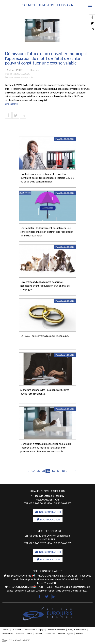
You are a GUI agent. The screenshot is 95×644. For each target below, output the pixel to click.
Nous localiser (50, 520)
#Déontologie (63, 587)
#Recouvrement (46, 579)
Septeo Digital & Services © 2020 (16, 640)
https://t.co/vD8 (47, 583)
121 (43, 471)
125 (63, 471)
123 (53, 471)
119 (33, 471)
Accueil (6, 630)
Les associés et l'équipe (34, 630)
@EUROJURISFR (21, 575)
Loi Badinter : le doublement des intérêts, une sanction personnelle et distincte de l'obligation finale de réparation (47, 232)
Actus (29, 634)
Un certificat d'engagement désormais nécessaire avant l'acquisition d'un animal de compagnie (45, 286)
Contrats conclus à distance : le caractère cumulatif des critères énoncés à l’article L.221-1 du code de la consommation (47, 178)
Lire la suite (11, 104)
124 (58, 471)
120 (38, 471)
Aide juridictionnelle (77, 630)
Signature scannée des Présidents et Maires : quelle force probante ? (45, 392)
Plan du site (50, 634)
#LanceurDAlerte (35, 590)
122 (48, 471)
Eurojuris (20, 634)
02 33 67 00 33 (38, 503)
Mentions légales (65, 634)
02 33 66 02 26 (38, 543)
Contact (38, 634)
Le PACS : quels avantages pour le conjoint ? (45, 336)
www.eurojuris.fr (24, 77)
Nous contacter (50, 512)
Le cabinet (16, 630)
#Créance (67, 579)
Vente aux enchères (56, 630)
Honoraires (8, 634)
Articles (79, 634)
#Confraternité (78, 590)
